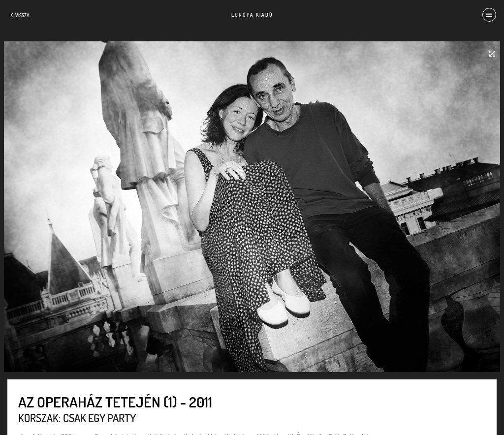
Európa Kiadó (252, 15)
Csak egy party (99, 418)
